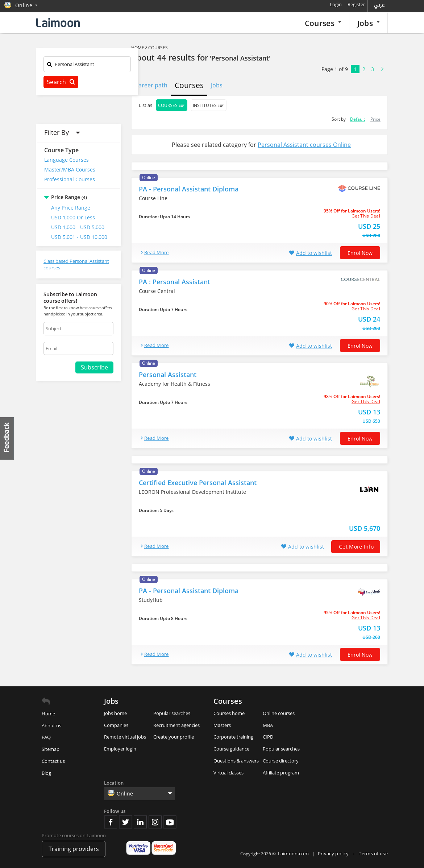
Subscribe (94, 367)
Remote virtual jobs (125, 737)
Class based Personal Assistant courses (76, 264)
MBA (268, 725)
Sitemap (51, 749)
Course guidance (231, 749)
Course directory (281, 761)
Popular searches (172, 713)
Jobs (368, 23)
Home (138, 48)
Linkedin (140, 822)
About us (51, 726)
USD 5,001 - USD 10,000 (79, 237)
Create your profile (174, 737)
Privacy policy (334, 853)
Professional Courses (70, 179)
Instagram (155, 822)
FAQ (46, 737)
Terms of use (373, 853)
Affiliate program (281, 773)
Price (375, 119)
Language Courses (66, 160)
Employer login (120, 749)
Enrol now (360, 253)
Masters (222, 725)
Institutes (209, 105)
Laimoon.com (293, 853)
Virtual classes (228, 773)
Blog (46, 773)
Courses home (229, 713)
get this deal (366, 216)
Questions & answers (236, 761)
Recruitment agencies (176, 725)
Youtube (170, 822)
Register (356, 4)
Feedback (7, 438)
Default (358, 119)
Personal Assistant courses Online (304, 145)
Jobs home (115, 713)
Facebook (111, 822)
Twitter (125, 822)
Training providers (74, 849)
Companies (116, 725)
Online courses (279, 713)
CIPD (268, 737)
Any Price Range (71, 208)
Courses (323, 23)
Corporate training (233, 737)
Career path (151, 85)
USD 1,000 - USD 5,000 (78, 227)
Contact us (53, 761)
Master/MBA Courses (70, 170)
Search (61, 82)
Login (336, 4)
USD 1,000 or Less (73, 217)
